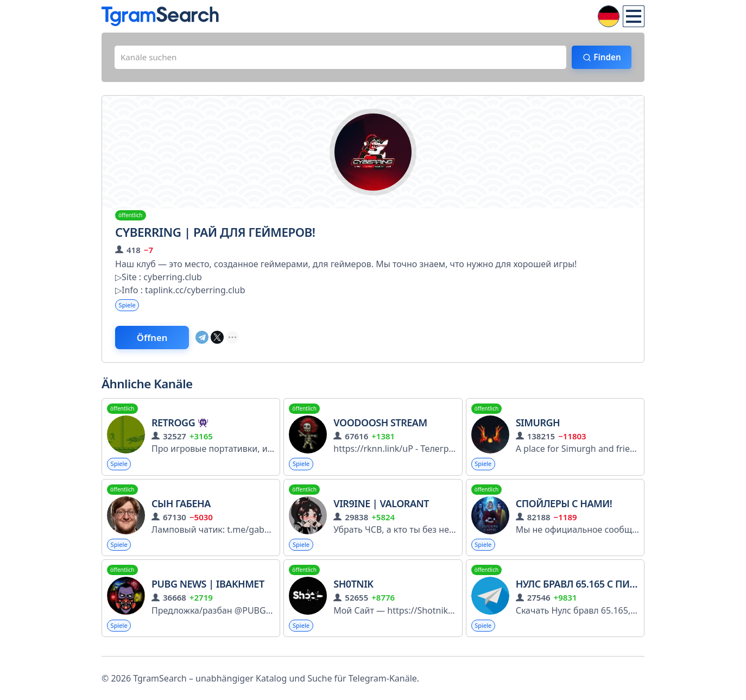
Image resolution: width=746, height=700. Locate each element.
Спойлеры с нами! (564, 508)
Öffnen (157, 340)
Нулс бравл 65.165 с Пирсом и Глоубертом (624, 590)
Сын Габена (181, 508)
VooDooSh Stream (380, 426)
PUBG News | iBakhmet (208, 590)
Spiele (128, 307)
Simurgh (538, 426)
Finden (604, 58)
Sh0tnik (353, 590)
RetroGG (180, 426)
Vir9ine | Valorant (381, 508)
